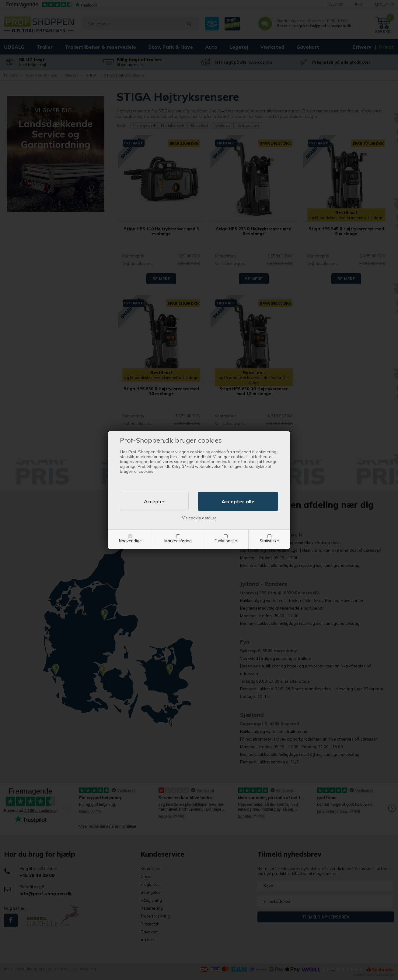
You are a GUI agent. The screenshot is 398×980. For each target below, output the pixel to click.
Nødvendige (130, 541)
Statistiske (269, 541)
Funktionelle (226, 541)
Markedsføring (178, 541)
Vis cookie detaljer (199, 518)
